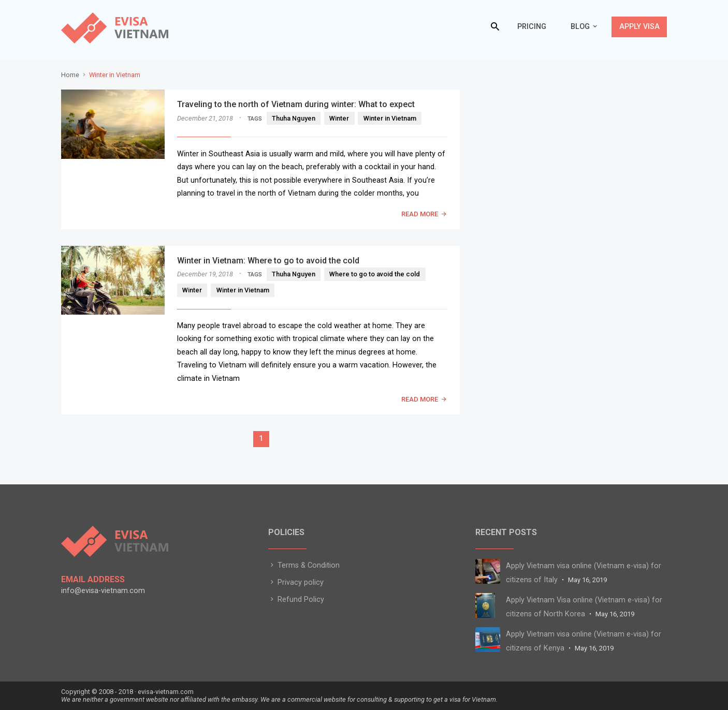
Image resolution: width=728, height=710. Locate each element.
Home (70, 75)
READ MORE (420, 214)
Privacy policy (296, 582)
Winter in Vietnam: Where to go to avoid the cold (268, 261)
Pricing (532, 27)
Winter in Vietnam (390, 118)
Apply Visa (639, 27)
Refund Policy (296, 600)
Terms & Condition (304, 565)
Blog (580, 27)
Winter (339, 118)
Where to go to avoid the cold (375, 274)
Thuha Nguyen (294, 118)
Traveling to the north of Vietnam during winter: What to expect (296, 104)
